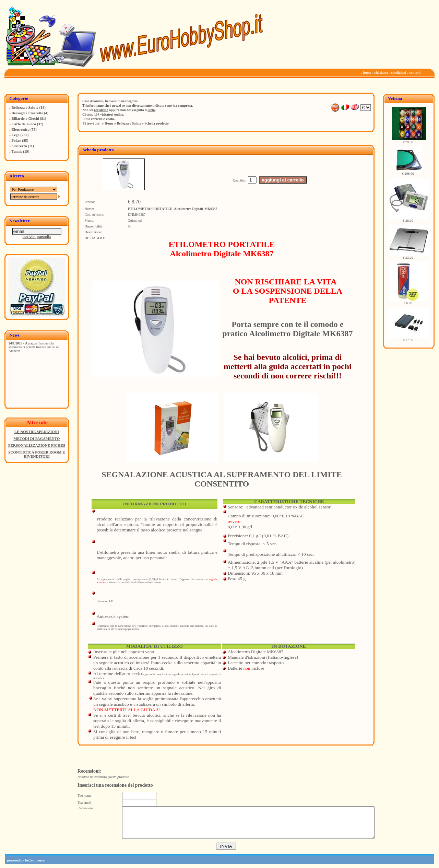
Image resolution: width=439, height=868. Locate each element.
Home (109, 123)
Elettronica (21, 129)
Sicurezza (19, 146)
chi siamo (381, 73)
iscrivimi (30, 237)
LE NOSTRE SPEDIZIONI (37, 432)
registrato (101, 110)
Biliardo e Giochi (25, 118)
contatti (415, 73)
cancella (44, 237)
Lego (16, 135)
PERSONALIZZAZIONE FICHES (37, 445)
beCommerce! (35, 860)
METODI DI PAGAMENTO (37, 438)
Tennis (17, 151)
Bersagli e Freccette (27, 113)
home (367, 73)
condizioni (399, 73)
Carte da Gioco (24, 124)
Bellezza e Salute (25, 107)
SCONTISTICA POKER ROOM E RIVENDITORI (37, 454)
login (151, 110)
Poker (16, 140)
